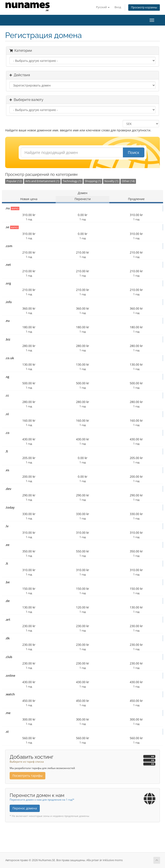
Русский (103, 7)
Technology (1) (72, 181)
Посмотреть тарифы (27, 776)
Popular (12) (14, 181)
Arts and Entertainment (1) (42, 181)
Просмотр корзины (144, 7)
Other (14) (128, 181)
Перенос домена (25, 808)
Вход (118, 7)
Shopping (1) (93, 181)
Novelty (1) (111, 181)
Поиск (134, 152)
